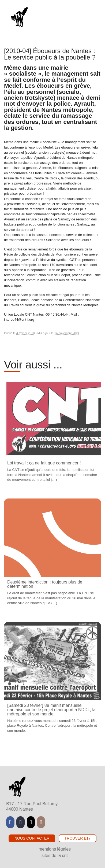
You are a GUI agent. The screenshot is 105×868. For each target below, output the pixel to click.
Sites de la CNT (55, 856)
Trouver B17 (78, 838)
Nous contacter (32, 838)
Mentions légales (55, 849)
